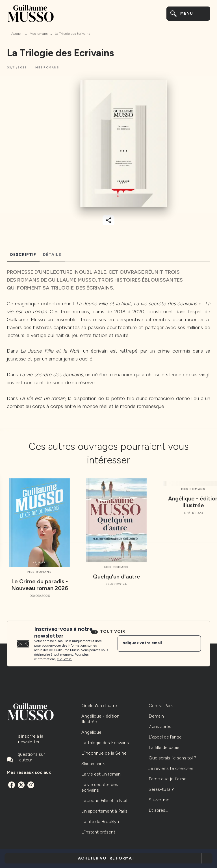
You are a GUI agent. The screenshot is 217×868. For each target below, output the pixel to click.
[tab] (23, 255)
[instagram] (31, 785)
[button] (47, 68)
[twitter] (21, 785)
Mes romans (39, 34)
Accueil (17, 34)
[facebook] (12, 785)
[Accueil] (31, 13)
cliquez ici (65, 659)
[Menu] (188, 14)
